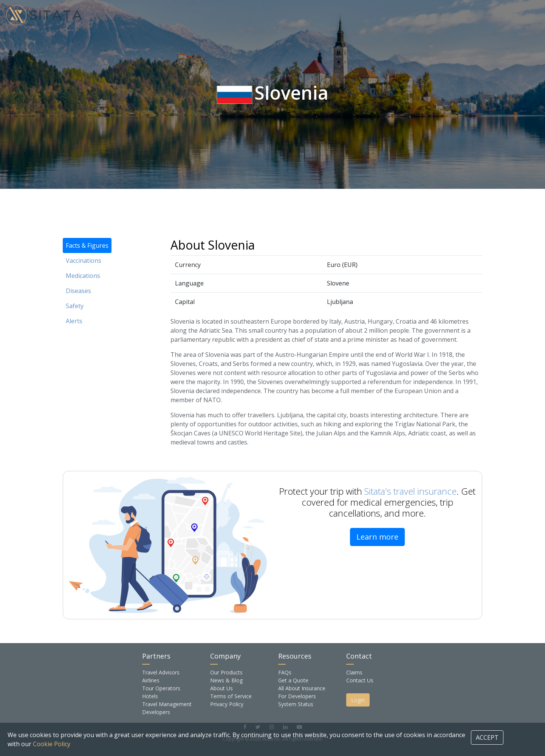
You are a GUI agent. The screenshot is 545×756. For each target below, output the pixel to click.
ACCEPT (487, 737)
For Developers (297, 696)
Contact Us (360, 680)
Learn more (377, 537)
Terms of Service (231, 696)
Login (358, 700)
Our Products (226, 672)
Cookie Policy (52, 744)
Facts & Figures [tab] (87, 245)
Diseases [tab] (78, 291)
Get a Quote (293, 680)
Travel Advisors (161, 672)
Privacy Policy (227, 704)
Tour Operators (161, 688)
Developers (156, 712)
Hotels (150, 696)
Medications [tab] (83, 276)
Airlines (151, 680)
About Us (221, 688)
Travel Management (167, 704)
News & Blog (226, 680)
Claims (354, 672)
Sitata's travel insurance (410, 491)
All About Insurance (302, 688)
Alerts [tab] (74, 321)
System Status (296, 704)
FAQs (285, 672)
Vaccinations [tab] (84, 261)
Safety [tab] (75, 306)
